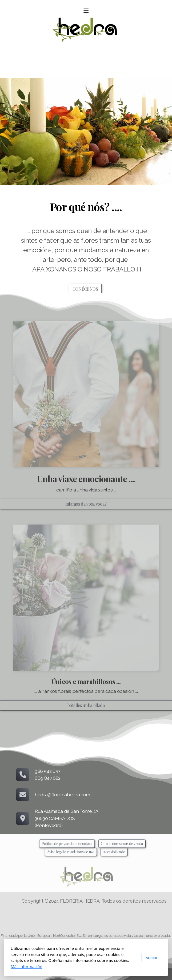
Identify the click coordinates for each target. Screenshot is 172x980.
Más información (27, 966)
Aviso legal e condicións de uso (71, 852)
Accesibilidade (114, 852)
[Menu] (86, 11)
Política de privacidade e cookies (67, 844)
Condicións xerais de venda (122, 844)
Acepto (151, 958)
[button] (82, 179)
